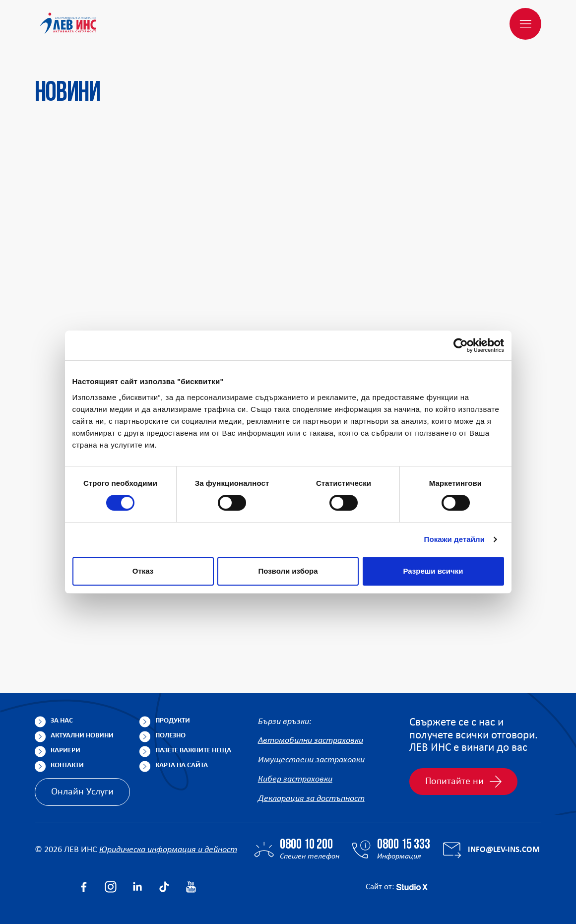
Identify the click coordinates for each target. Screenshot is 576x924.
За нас (62, 721)
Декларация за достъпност (311, 799)
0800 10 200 (306, 845)
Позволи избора (288, 571)
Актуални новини (82, 736)
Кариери (65, 751)
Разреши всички (433, 571)
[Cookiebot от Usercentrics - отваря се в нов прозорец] (461, 345)
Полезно (170, 736)
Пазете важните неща (193, 751)
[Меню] (525, 24)
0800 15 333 (404, 845)
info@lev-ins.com (504, 850)
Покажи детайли (455, 539)
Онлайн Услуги (82, 792)
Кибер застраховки (295, 779)
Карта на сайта (182, 765)
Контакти (67, 765)
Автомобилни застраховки (311, 741)
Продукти (173, 721)
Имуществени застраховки (311, 760)
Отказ (143, 571)
